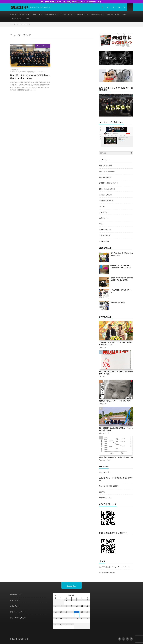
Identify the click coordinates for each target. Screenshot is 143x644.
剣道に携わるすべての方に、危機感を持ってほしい (116, 457)
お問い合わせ (15, 606)
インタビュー (24, 14)
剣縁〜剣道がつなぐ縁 (107, 573)
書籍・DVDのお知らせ (107, 189)
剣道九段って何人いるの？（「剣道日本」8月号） (116, 401)
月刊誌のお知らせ (105, 195)
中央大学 (23, 72)
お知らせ (13, 14)
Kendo (17, 72)
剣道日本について (16, 594)
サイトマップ (15, 600)
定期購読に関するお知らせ (109, 183)
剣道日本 (27, 639)
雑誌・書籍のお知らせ (107, 171)
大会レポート (37, 14)
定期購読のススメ (82, 14)
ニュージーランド (40, 72)
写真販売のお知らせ (106, 200)
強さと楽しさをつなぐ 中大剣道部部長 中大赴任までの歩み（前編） (30, 77)
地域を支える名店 (105, 166)
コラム (27, 19)
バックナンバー (105, 472)
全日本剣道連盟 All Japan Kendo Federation (115, 567)
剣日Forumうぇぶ (52, 14)
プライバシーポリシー (18, 612)
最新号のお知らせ (105, 177)
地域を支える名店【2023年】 (110, 486)
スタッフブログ (67, 14)
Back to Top (72, 586)
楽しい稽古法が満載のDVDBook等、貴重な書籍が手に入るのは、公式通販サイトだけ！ (72, 2)
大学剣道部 (30, 72)
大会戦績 (102, 492)
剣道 (13, 72)
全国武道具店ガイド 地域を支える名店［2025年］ (110, 14)
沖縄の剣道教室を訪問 (118, 302)
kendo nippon (17, 19)
